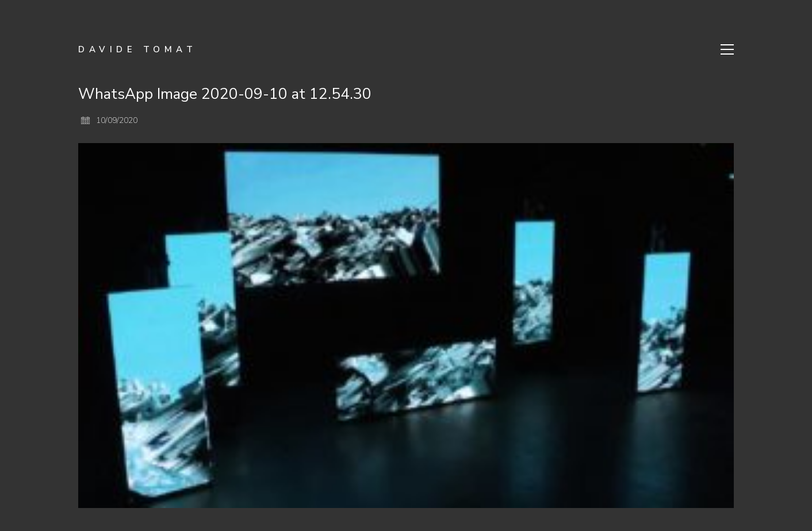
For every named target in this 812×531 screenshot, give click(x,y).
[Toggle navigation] (727, 49)
